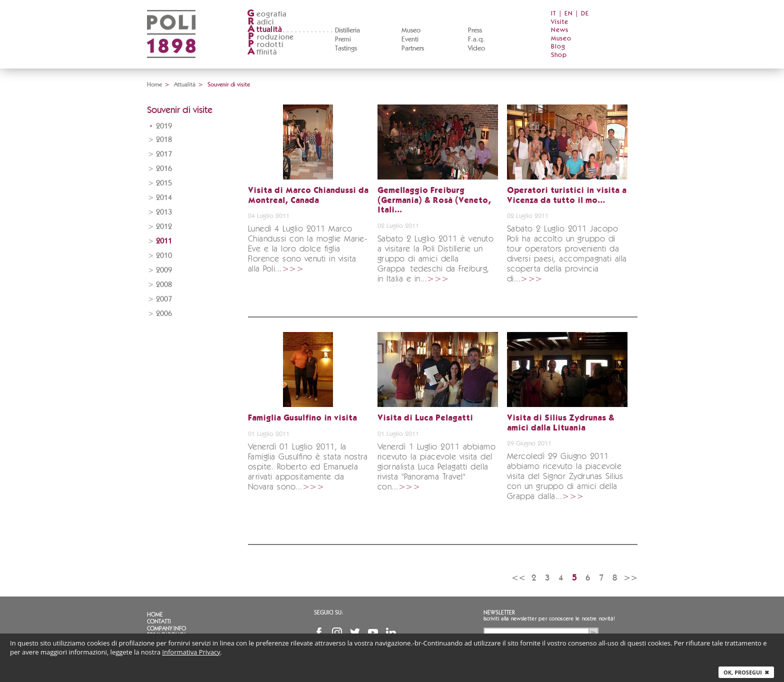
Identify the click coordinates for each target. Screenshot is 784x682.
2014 (164, 198)
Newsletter (499, 612)
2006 (164, 314)
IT (554, 14)
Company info (166, 628)
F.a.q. (476, 39)
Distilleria (347, 30)
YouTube (373, 632)
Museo (411, 30)
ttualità (265, 30)
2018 (164, 140)
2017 (164, 154)
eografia (267, 14)
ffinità (262, 52)
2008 (164, 285)
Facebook (319, 632)
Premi (343, 39)
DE (585, 14)
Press (475, 30)
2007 (164, 299)
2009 (164, 270)
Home (154, 84)
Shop (559, 55)
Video (476, 48)
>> (630, 578)
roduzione (271, 37)
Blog (558, 47)
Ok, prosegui (746, 672)
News (560, 30)
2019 (164, 126)
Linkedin (391, 632)
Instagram (337, 632)
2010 (164, 256)
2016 (164, 169)
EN (569, 14)
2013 (164, 212)
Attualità (185, 84)
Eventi (410, 39)
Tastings (346, 48)
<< (518, 578)
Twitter (355, 632)
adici (261, 22)
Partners (413, 48)
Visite (560, 22)
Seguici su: (328, 612)
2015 (164, 183)
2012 (164, 227)
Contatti (159, 621)
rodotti (265, 45)
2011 (164, 241)
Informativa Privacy (191, 652)
